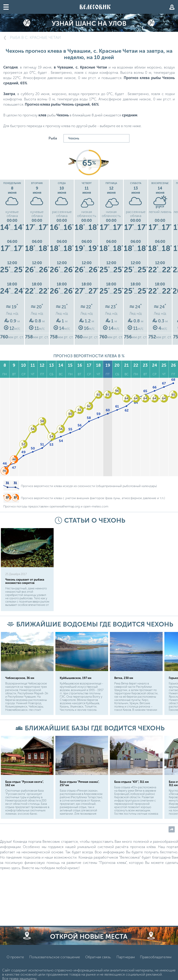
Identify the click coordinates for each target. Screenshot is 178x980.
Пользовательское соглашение (55, 964)
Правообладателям (156, 964)
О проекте (15, 964)
